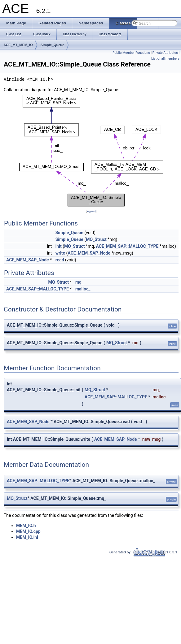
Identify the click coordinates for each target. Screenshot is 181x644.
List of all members (165, 59)
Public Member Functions (131, 53)
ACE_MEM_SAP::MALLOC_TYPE (127, 246)
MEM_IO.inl (27, 537)
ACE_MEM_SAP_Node (89, 253)
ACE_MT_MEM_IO (18, 45)
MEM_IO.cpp (28, 531)
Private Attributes (165, 53)
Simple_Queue (52, 45)
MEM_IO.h (26, 526)
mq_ (79, 282)
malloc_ (83, 289)
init (59, 246)
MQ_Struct (96, 239)
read (60, 260)
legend (91, 211)
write (60, 253)
